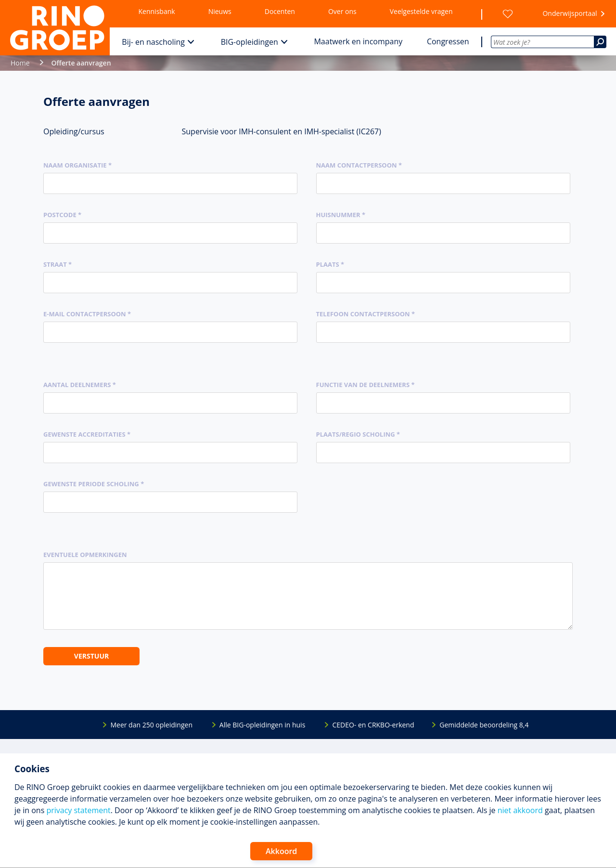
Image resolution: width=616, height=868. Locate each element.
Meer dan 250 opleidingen (151, 725)
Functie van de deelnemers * (366, 385)
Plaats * (330, 264)
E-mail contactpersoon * (87, 314)
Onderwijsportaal (570, 13)
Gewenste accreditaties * (87, 434)
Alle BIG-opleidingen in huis (262, 725)
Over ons (342, 11)
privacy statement (78, 810)
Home (20, 63)
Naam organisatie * (77, 165)
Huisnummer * (341, 215)
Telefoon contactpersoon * (366, 314)
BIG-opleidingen (250, 42)
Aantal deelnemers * (80, 385)
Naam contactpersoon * (359, 165)
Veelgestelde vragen (421, 11)
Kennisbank (157, 11)
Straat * (58, 264)
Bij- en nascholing (153, 42)
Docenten (280, 11)
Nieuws (220, 11)
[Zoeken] (600, 42)
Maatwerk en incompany (358, 41)
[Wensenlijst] (508, 14)
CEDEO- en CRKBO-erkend (373, 725)
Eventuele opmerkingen (85, 555)
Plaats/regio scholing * (358, 434)
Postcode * (62, 215)
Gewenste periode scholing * (94, 484)
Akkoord (281, 851)
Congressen (448, 41)
